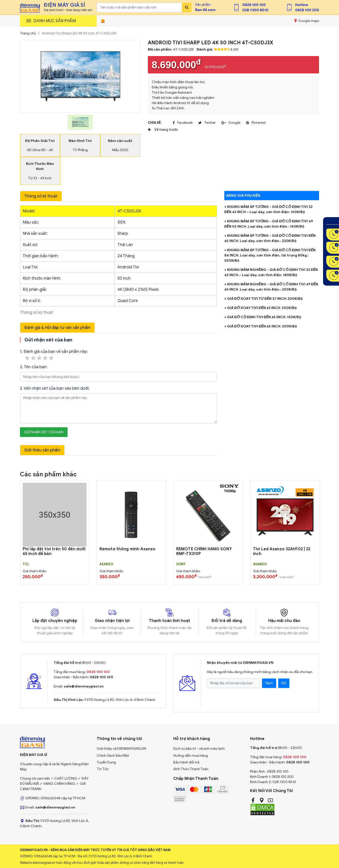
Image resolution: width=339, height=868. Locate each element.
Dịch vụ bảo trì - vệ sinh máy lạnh (199, 749)
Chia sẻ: (155, 123)
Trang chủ (28, 33)
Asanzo (106, 564)
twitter (207, 123)
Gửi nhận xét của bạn (44, 432)
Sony (181, 564)
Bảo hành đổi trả (186, 762)
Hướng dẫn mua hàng (191, 756)
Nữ (284, 683)
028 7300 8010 (255, 10)
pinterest (256, 123)
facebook (183, 123)
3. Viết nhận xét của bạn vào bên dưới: (55, 388)
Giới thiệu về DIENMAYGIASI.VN (121, 749)
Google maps (307, 21)
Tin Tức (103, 769)
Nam (269, 683)
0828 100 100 (254, 5)
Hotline (302, 5)
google (231, 123)
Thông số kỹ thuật (41, 196)
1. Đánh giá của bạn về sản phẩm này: (54, 355)
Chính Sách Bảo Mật (113, 756)
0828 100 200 (307, 10)
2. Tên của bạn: (34, 367)
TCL (26, 564)
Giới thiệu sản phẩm (42, 450)
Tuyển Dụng (106, 762)
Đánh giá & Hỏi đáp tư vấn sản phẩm (57, 328)
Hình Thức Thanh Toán (191, 769)
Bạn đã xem (205, 10)
